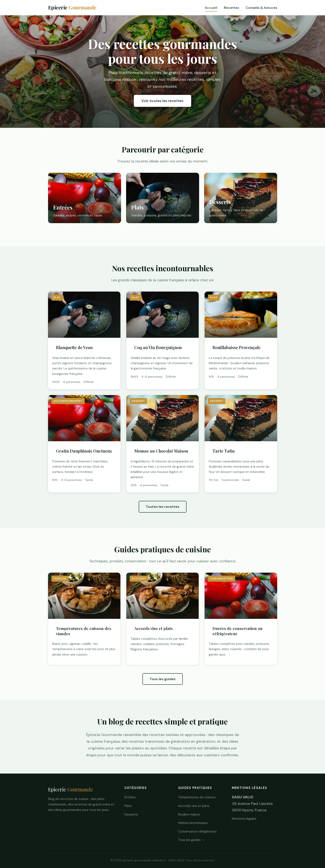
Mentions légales (244, 819)
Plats (128, 806)
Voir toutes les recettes (162, 101)
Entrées (130, 797)
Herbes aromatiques (193, 823)
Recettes (231, 8)
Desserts (131, 814)
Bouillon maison (189, 814)
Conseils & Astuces (261, 8)
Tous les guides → (191, 840)
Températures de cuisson (197, 797)
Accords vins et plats (194, 806)
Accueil (211, 8)
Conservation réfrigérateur (197, 831)
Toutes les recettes (163, 507)
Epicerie (72, 7)
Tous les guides (163, 679)
